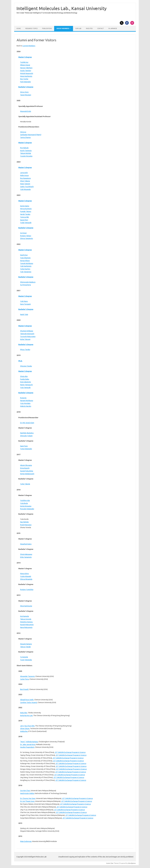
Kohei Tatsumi (25, 339)
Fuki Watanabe (25, 82)
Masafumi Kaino (26, 544)
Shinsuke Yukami (26, 436)
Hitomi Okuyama (26, 465)
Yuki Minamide (25, 189)
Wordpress (132, 863)
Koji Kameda (24, 616)
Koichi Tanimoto (26, 151)
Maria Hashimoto (26, 76)
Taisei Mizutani (26, 95)
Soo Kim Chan (25, 791)
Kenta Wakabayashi (27, 474)
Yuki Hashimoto (26, 266)
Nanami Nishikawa (27, 401)
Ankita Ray (24, 731)
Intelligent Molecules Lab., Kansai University (62, 8)
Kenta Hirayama (26, 506)
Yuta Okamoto (25, 258)
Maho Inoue (24, 175)
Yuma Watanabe (26, 449)
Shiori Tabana (25, 181)
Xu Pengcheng (25, 285)
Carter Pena (24, 679)
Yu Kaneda (24, 657)
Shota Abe (24, 376)
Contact (101, 28)
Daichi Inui (24, 255)
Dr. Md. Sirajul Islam (27, 423)
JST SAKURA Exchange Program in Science (70, 752)
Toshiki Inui (24, 62)
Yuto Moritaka (25, 403)
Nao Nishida (24, 522)
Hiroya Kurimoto (26, 209)
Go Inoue (23, 233)
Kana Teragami (25, 304)
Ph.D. (20, 361)
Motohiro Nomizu (26, 622)
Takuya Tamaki (25, 647)
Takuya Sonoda (26, 619)
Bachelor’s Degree (26, 87)
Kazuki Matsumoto (27, 625)
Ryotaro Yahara (26, 236)
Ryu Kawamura (25, 178)
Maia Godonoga (26, 841)
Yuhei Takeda (25, 484)
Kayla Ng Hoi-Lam (26, 716)
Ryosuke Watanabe (27, 509)
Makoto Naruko (26, 406)
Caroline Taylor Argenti (29, 702)
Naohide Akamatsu (27, 433)
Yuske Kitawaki (26, 576)
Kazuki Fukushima (27, 471)
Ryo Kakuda (24, 148)
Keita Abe (24, 713)
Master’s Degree (25, 57)
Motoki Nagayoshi (27, 73)
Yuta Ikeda (24, 503)
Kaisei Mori (24, 220)
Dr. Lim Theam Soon (27, 801)
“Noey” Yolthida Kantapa (29, 742)
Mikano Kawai (25, 65)
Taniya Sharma (25, 137)
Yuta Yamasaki (25, 388)
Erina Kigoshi (25, 468)
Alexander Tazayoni (27, 676)
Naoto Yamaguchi (26, 385)
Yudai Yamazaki (26, 223)
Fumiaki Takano (26, 211)
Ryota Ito (23, 398)
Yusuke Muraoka (26, 156)
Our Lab (78, 28)
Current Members (29, 46)
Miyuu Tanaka (25, 350)
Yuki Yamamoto (26, 272)
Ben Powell (24, 689)
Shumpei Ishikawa (27, 331)
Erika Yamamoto (26, 557)
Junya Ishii (24, 173)
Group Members (63, 28)
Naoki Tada (24, 314)
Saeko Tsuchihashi (27, 187)
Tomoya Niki (24, 217)
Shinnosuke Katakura (28, 282)
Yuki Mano (24, 301)
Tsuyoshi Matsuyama (28, 337)
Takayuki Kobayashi (27, 334)
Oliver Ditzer (25, 729)
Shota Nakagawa (26, 554)
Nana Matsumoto (26, 627)
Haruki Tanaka (25, 214)
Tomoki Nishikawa (27, 263)
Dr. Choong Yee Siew (28, 798)
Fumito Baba (25, 379)
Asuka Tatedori (26, 71)
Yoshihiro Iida (25, 501)
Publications (47, 28)
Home (19, 28)
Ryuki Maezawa (26, 525)
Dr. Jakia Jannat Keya (28, 744)
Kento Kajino (25, 206)
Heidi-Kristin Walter (27, 793)
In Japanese (113, 28)
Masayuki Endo (26, 111)
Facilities (89, 28)
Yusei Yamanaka (26, 660)
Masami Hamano (26, 644)
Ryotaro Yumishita (27, 590)
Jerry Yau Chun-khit (27, 726)
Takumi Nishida (26, 153)
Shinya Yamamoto (27, 238)
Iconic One (110, 863)
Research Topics (31, 28)
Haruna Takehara (26, 68)
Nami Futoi (24, 446)
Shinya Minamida (26, 579)
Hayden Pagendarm (27, 747)
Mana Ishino (24, 574)
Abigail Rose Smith (27, 700)
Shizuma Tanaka (26, 366)
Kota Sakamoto (26, 382)
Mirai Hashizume (26, 606)
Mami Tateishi (25, 184)
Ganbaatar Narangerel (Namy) (31, 135)
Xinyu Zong (24, 92)
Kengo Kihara (25, 261)
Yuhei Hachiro (25, 269)
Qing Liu (23, 132)
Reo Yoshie (24, 79)
